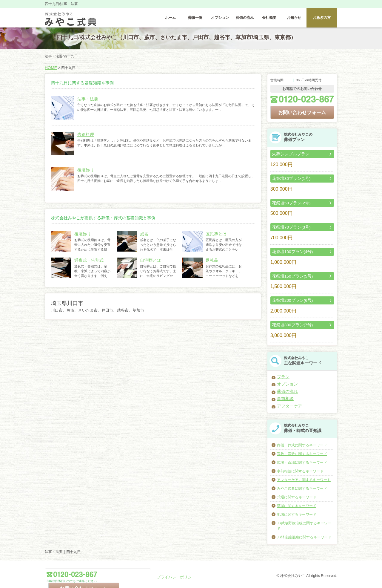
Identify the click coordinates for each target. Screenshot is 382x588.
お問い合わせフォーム (302, 115)
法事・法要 (86, 102)
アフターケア (288, 401)
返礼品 (211, 263)
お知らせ (294, 19)
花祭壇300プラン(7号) (290, 324)
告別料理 (84, 137)
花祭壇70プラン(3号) (289, 228)
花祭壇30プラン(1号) (289, 180)
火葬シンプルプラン (288, 156)
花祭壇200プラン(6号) (290, 300)
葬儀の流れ (245, 19)
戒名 (144, 237)
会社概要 (269, 19)
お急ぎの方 (322, 19)
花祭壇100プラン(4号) (290, 252)
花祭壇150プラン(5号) (290, 276)
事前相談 (284, 395)
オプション (220, 19)
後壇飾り (84, 173)
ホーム (170, 19)
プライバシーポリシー (175, 577)
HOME (50, 71)
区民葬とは (215, 237)
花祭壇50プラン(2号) (289, 204)
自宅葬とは (149, 263)
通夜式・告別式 (87, 263)
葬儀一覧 (195, 19)
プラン (282, 375)
